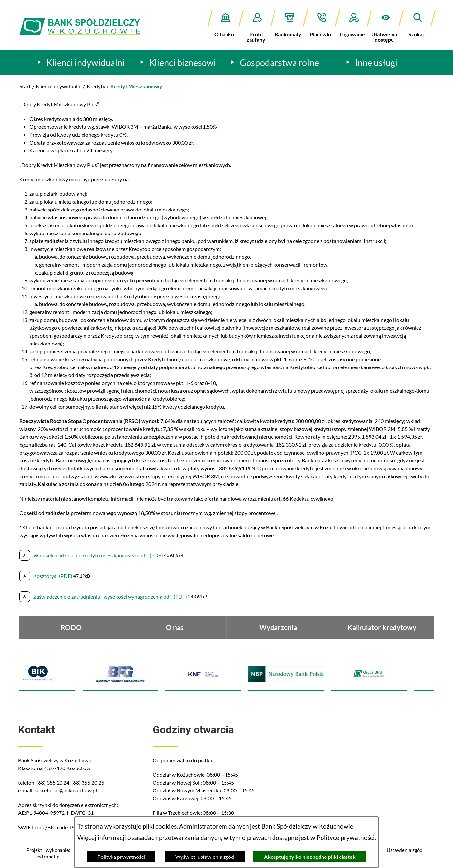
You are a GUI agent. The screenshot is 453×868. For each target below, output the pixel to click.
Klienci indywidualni (59, 86)
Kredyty (96, 86)
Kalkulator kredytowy (382, 627)
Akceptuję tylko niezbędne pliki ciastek (310, 857)
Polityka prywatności (121, 857)
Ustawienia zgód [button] (405, 850)
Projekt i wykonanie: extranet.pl (48, 853)
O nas (175, 627)
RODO (71, 627)
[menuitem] (81, 63)
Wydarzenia (278, 627)
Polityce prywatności (346, 838)
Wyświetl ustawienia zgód (205, 857)
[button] (386, 26)
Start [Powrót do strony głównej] (25, 86)
